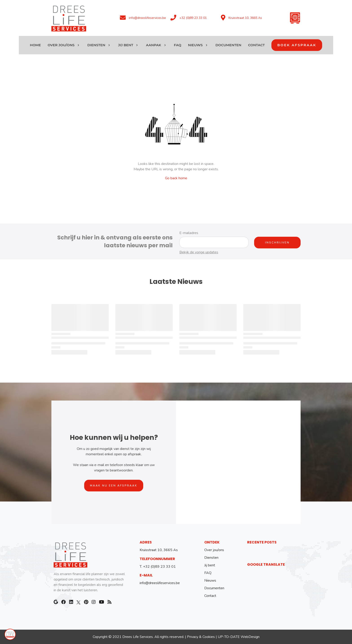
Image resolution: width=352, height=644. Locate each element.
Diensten (211, 558)
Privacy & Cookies (201, 637)
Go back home (176, 178)
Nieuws (210, 580)
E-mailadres (189, 233)
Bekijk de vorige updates (199, 252)
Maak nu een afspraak (114, 486)
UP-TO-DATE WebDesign (239, 637)
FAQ (208, 573)
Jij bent (210, 565)
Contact (210, 596)
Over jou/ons (214, 550)
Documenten (214, 588)
